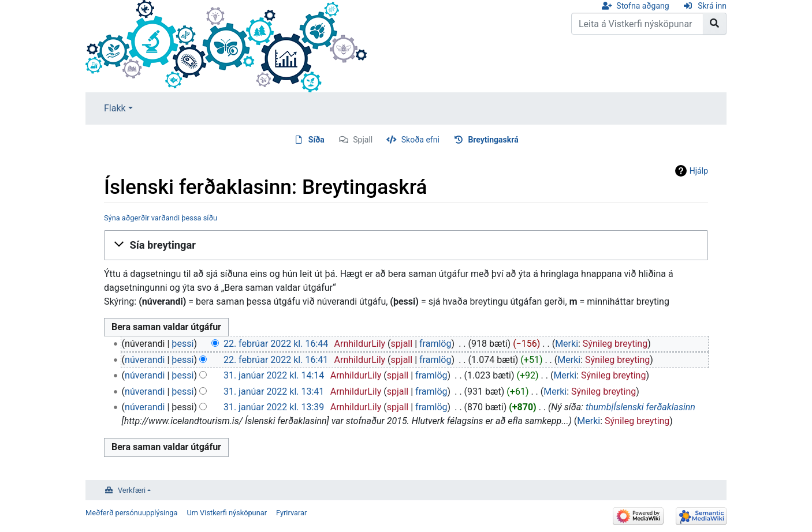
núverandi (145, 360)
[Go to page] (715, 24)
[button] (406, 245)
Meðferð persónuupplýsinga (131, 513)
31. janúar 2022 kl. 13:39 (274, 407)
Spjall (363, 140)
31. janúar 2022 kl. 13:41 (274, 391)
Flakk (115, 108)
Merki (567, 344)
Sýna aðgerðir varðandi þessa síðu (161, 218)
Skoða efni (420, 140)
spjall (402, 344)
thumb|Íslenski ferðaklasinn (640, 407)
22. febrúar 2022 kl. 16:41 (276, 360)
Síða (316, 140)
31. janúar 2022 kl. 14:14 (274, 375)
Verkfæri (132, 490)
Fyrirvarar (291, 513)
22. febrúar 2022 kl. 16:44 (276, 344)
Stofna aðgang (642, 6)
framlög (435, 344)
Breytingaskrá (493, 140)
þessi (182, 344)
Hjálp (699, 171)
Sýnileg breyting (615, 344)
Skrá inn (712, 6)
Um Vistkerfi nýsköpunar (227, 513)
